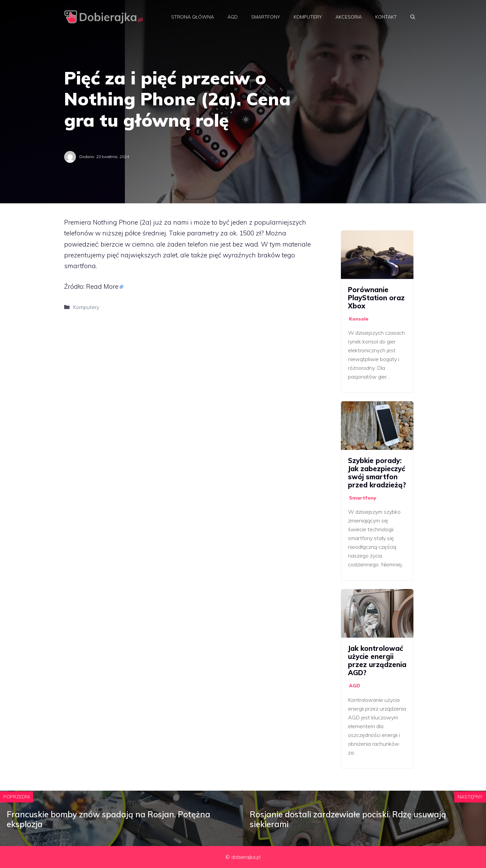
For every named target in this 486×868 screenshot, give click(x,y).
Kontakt (386, 17)
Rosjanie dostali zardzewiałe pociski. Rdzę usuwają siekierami (348, 819)
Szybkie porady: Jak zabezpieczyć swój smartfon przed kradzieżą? (377, 473)
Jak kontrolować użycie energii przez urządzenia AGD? (377, 660)
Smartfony (266, 17)
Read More (102, 286)
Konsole (359, 319)
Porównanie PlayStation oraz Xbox (376, 298)
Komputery (308, 17)
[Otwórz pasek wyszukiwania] (413, 17)
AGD (233, 17)
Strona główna (193, 17)
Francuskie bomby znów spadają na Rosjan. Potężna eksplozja (109, 819)
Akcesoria (349, 17)
